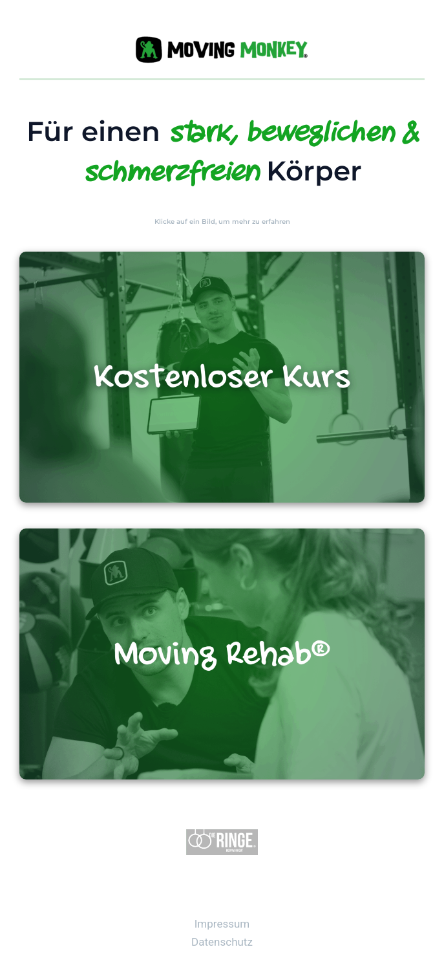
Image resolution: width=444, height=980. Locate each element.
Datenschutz (222, 942)
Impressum (222, 924)
